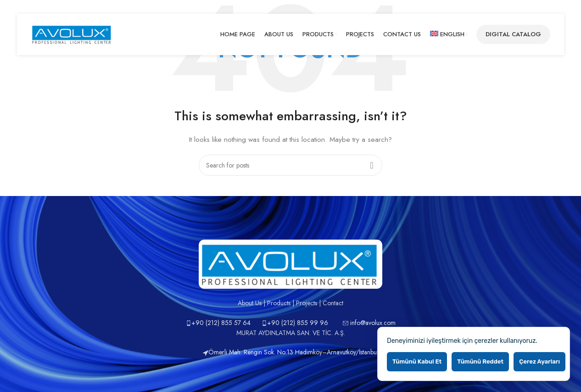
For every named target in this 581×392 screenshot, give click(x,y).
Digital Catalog (513, 34)
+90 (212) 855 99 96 (298, 323)
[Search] (290, 165)
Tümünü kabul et (417, 361)
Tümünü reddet (480, 361)
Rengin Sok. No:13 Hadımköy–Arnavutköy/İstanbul (311, 352)
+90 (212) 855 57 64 (221, 323)
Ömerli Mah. (223, 352)
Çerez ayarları (539, 361)
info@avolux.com (373, 323)
